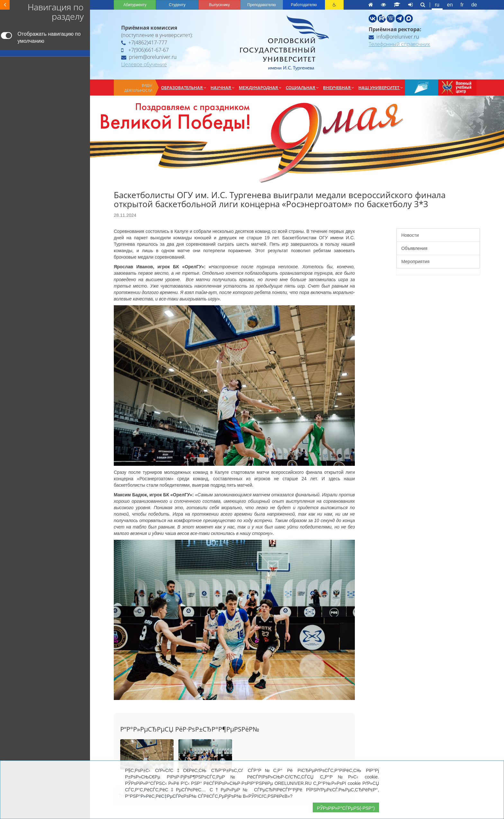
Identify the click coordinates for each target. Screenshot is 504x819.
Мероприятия (416, 262)
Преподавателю (261, 5)
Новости (410, 235)
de (474, 5)
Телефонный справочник (399, 44)
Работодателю (304, 5)
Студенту (177, 5)
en (450, 5)
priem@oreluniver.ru (149, 57)
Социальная (302, 87)
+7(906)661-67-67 (145, 50)
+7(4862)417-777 (144, 42)
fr (462, 5)
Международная (260, 87)
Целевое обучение (144, 64)
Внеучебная (338, 87)
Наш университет (381, 87)
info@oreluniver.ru (394, 37)
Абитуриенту (135, 5)
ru (437, 5)
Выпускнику (219, 5)
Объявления (414, 248)
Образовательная (184, 87)
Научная (222, 87)
